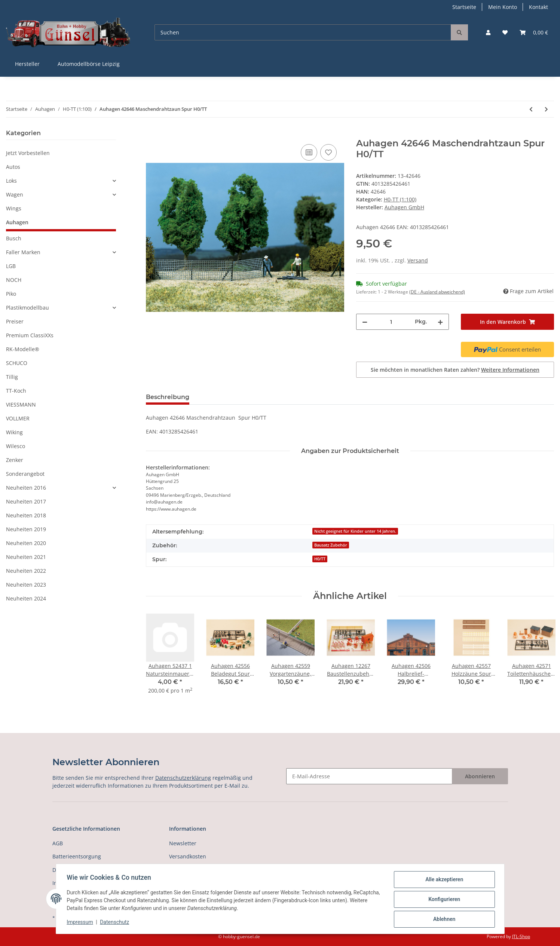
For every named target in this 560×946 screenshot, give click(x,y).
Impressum (81, 923)
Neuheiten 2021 (26, 557)
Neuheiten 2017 (26, 501)
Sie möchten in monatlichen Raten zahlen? (455, 370)
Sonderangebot (25, 474)
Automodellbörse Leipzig (89, 64)
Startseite (464, 7)
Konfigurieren (443, 900)
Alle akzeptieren (443, 880)
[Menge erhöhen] (440, 322)
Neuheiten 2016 (26, 488)
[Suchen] (303, 32)
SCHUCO (17, 363)
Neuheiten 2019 (26, 529)
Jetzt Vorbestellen (28, 153)
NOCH (14, 280)
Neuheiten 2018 (26, 515)
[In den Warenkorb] (152, 134)
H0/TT (320, 559)
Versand (418, 260)
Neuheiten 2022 (26, 571)
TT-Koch (16, 391)
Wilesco (16, 446)
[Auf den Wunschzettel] (328, 152)
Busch (14, 238)
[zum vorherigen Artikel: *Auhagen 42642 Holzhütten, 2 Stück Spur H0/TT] (531, 109)
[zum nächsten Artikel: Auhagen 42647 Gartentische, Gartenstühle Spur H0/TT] (546, 109)
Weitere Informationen (510, 370)
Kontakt (538, 7)
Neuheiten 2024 (26, 598)
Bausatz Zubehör (331, 545)
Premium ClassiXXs (30, 335)
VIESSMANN (21, 404)
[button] (488, 32)
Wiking (14, 432)
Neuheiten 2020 (26, 543)
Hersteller (27, 64)
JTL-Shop (521, 936)
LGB (11, 266)
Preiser (15, 321)
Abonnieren (480, 776)
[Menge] (391, 322)
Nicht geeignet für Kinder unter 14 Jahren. (355, 531)
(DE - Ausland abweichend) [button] (437, 292)
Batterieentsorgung (77, 856)
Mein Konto (503, 7)
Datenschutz (116, 923)
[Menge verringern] (365, 322)
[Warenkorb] (534, 32)
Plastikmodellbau (27, 308)
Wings (14, 208)
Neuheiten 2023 (26, 585)
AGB (58, 843)
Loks (11, 181)
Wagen (15, 194)
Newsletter (183, 843)
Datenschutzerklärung (183, 778)
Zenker (15, 460)
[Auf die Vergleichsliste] (309, 152)
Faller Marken (23, 252)
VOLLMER (18, 418)
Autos (13, 167)
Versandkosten (188, 856)
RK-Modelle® (23, 349)
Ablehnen (443, 919)
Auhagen (17, 222)
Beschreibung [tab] (168, 397)
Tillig (12, 377)
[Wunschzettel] (505, 32)
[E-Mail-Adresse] (369, 776)
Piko (11, 294)
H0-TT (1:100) (400, 199)
